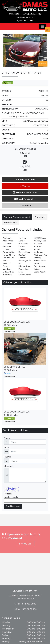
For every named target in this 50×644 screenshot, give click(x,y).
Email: (7, 447)
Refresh (8, 494)
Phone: (7, 457)
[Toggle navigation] (43, 26)
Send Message (13, 506)
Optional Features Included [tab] (17, 217)
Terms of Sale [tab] (10, 223)
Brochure (25, 205)
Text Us (25, 186)
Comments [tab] (40, 217)
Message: (8, 466)
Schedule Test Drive (25, 192)
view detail (9, 332)
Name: (7, 438)
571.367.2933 (25, 20)
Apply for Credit (25, 180)
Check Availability (25, 199)
